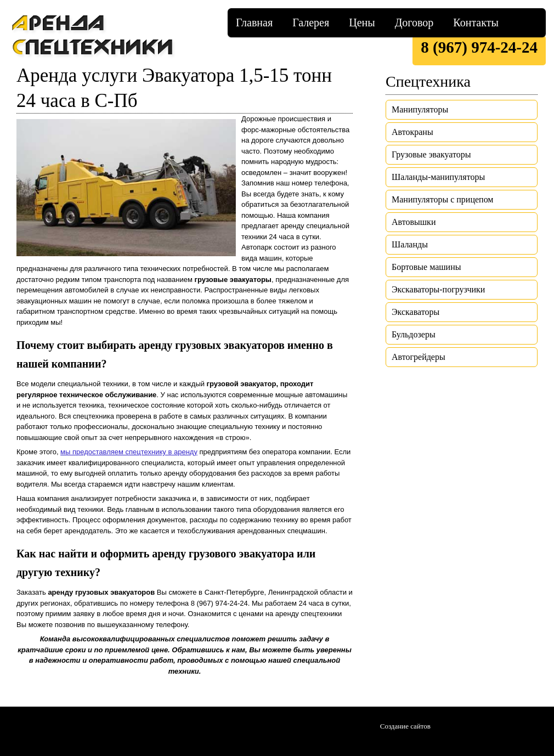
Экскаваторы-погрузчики (438, 289)
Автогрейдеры (419, 357)
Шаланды (410, 244)
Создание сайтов (405, 726)
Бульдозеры (414, 334)
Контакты (476, 22)
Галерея (311, 22)
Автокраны (412, 132)
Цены (362, 22)
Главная (254, 22)
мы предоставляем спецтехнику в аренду (129, 452)
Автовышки (414, 222)
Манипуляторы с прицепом (442, 199)
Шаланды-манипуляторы (438, 177)
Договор (414, 22)
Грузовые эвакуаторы (431, 154)
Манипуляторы (420, 109)
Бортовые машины (426, 267)
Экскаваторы (416, 312)
